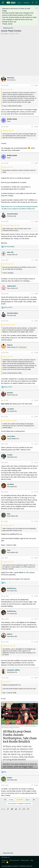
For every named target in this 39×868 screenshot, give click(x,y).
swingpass (6, 34)
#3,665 (36, 260)
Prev (11, 800)
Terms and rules (14, 860)
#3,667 (36, 321)
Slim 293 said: (7, 264)
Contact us (5, 860)
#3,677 (36, 619)
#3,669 (36, 400)
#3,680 (36, 785)
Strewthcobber (13, 214)
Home (3, 862)
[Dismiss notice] (36, 9)
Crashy (10, 455)
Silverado (11, 78)
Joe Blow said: (7, 562)
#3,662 (36, 127)
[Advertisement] (19, 55)
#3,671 (36, 444)
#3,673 (36, 492)
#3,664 (36, 221)
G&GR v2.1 (6, 857)
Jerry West (11, 436)
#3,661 (36, 85)
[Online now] (5, 781)
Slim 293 (10, 252)
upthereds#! (12, 286)
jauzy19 (10, 393)
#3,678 (36, 642)
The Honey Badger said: (10, 225)
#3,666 (36, 294)
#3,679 (36, 678)
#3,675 (36, 558)
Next (28, 800)
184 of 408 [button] (19, 800)
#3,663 (36, 163)
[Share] (32, 85)
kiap (9, 514)
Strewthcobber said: (8, 421)
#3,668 (36, 353)
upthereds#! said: (8, 325)
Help (32, 860)
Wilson (10, 634)
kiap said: (5, 682)
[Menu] (3, 3)
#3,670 (36, 417)
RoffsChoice (12, 588)
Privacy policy (25, 860)
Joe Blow (11, 409)
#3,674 (36, 521)
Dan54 (9, 778)
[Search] (37, 3)
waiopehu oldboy (13, 670)
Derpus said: (6, 89)
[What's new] (32, 3)
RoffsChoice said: (8, 646)
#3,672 (36, 463)
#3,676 (36, 596)
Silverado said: (7, 131)
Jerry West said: (7, 525)
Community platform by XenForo (17, 866)
